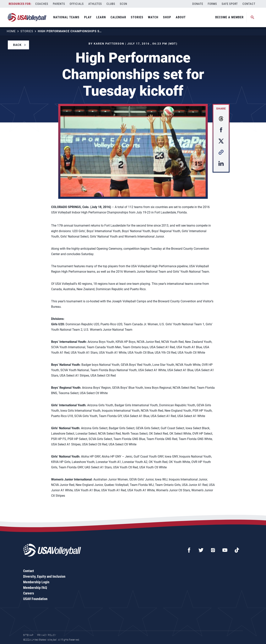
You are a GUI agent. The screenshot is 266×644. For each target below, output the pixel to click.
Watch (153, 17)
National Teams (66, 17)
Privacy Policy (47, 635)
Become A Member (229, 17)
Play (88, 17)
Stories (137, 17)
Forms (212, 4)
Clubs (111, 4)
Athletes (95, 4)
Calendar (118, 17)
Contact (249, 4)
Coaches (42, 4)
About (181, 17)
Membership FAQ (35, 588)
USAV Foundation (35, 599)
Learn (101, 17)
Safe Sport (230, 4)
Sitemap (28, 635)
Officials (77, 4)
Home (11, 31)
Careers (29, 593)
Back (17, 45)
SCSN (123, 4)
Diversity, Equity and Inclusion (44, 576)
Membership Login (36, 582)
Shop (167, 17)
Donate (198, 4)
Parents (59, 4)
